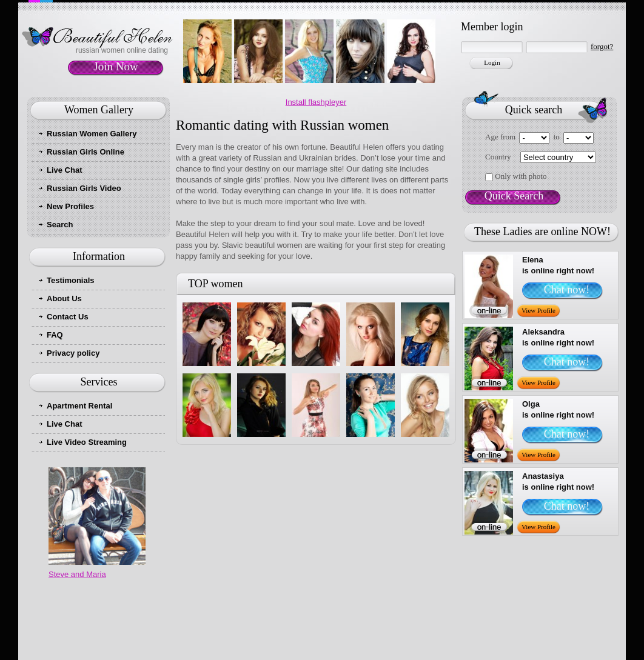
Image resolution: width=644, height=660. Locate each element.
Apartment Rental (79, 406)
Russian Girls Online (86, 152)
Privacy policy (73, 353)
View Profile (538, 310)
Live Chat (65, 170)
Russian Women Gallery (92, 134)
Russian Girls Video (84, 188)
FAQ (55, 335)
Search (60, 225)
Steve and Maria (77, 574)
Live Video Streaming (87, 442)
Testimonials (71, 280)
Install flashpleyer (316, 102)
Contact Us (68, 317)
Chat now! (567, 290)
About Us (64, 298)
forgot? (602, 46)
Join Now (116, 66)
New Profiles (70, 206)
